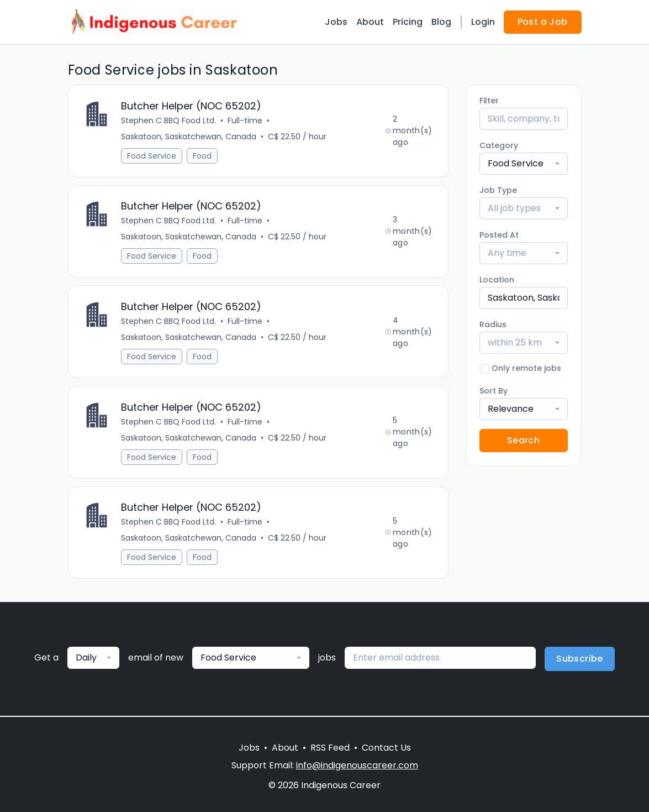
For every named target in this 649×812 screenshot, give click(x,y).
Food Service (152, 156)
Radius (493, 324)
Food (203, 156)
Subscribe (580, 660)
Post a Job (543, 22)
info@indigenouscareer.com (357, 765)
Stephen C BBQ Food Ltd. (169, 121)
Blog (441, 22)
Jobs (336, 22)
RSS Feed (330, 748)
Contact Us (386, 748)
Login (483, 22)
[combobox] (524, 164)
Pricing (408, 22)
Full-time (246, 121)
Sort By (494, 391)
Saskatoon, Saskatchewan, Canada (189, 137)
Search (523, 440)
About (370, 22)
